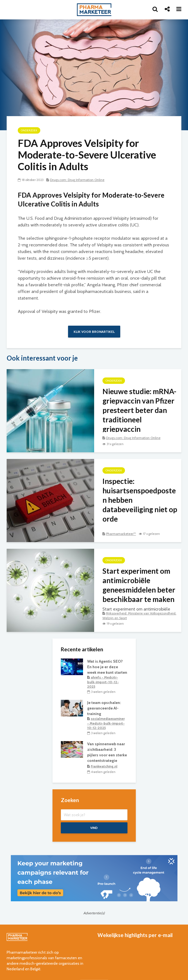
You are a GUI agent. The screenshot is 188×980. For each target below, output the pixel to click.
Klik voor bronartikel (94, 332)
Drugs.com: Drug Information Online (77, 180)
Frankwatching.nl (104, 766)
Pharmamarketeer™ (121, 534)
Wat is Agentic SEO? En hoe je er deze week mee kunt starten (107, 667)
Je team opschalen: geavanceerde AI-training (104, 708)
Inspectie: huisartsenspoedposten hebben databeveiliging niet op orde (140, 500)
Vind (94, 828)
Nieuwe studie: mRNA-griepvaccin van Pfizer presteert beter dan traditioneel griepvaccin (139, 410)
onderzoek (29, 130)
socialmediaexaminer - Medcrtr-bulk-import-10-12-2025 (106, 723)
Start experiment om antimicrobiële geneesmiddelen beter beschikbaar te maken (139, 585)
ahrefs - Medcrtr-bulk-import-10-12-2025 (103, 682)
